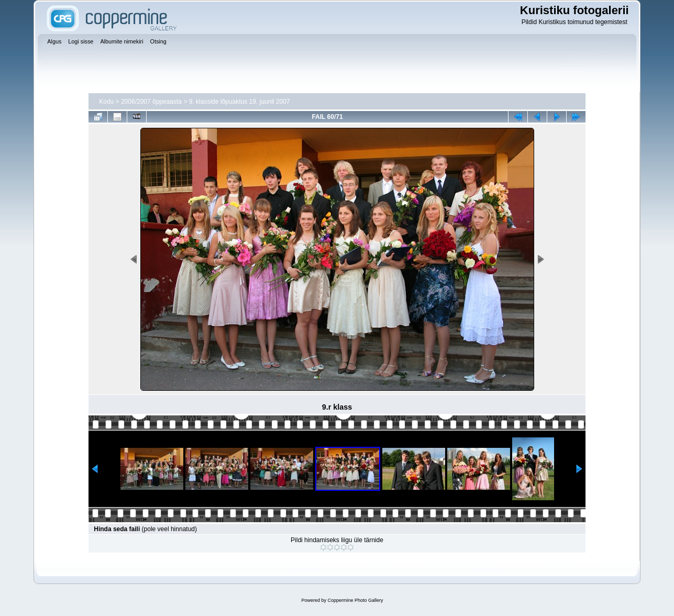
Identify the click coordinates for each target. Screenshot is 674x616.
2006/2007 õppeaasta (151, 102)
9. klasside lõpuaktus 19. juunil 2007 (240, 102)
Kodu (106, 102)
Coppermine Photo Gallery (355, 600)
